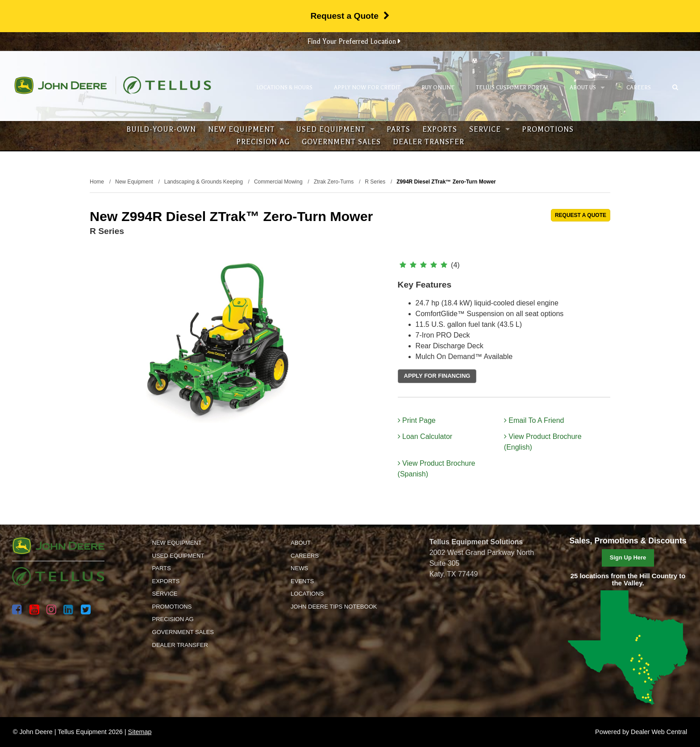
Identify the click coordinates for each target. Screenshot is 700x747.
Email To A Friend (534, 420)
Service (490, 129)
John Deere (60, 85)
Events (302, 581)
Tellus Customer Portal (512, 88)
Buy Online (438, 88)
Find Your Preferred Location (354, 42)
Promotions (548, 129)
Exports (440, 129)
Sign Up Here (628, 557)
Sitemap (140, 732)
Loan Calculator (425, 436)
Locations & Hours (284, 88)
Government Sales (341, 142)
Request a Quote (350, 16)
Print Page (417, 420)
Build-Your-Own (161, 129)
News (299, 568)
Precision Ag (263, 142)
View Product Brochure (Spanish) (437, 469)
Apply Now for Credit (367, 88)
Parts (398, 129)
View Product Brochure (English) (543, 442)
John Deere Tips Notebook (334, 607)
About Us (587, 88)
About (301, 543)
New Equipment (246, 129)
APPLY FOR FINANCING (437, 376)
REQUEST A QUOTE (581, 215)
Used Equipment (335, 129)
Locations (307, 594)
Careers (639, 88)
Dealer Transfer (429, 142)
